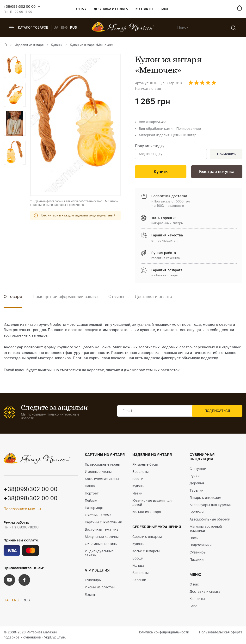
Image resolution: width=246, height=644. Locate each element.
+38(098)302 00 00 (31, 499)
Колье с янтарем (146, 552)
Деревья (197, 484)
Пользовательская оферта (221, 633)
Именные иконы (98, 472)
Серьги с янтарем (147, 537)
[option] (15, 66)
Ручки (194, 476)
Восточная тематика (102, 530)
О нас (81, 9)
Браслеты (141, 472)
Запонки (139, 580)
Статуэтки (198, 469)
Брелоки (197, 513)
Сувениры (93, 580)
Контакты (144, 9)
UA (56, 28)
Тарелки (196, 491)
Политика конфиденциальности (163, 633)
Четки (137, 494)
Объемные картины (101, 544)
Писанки (197, 560)
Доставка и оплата (111, 9)
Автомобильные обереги (210, 520)
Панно (90, 487)
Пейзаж (91, 501)
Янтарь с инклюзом (206, 498)
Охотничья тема (98, 515)
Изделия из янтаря (29, 45)
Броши (138, 479)
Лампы (91, 595)
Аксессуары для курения (211, 505)
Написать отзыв (148, 89)
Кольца (138, 566)
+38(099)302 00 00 (20, 7)
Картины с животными (103, 523)
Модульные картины (102, 537)
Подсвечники (200, 546)
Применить (226, 154)
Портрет (92, 494)
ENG (64, 28)
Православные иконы (103, 465)
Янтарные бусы (145, 465)
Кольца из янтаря (147, 512)
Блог (165, 9)
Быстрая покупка (217, 172)
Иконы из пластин (100, 588)
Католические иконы (102, 479)
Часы (194, 538)
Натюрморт (94, 508)
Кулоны (57, 45)
